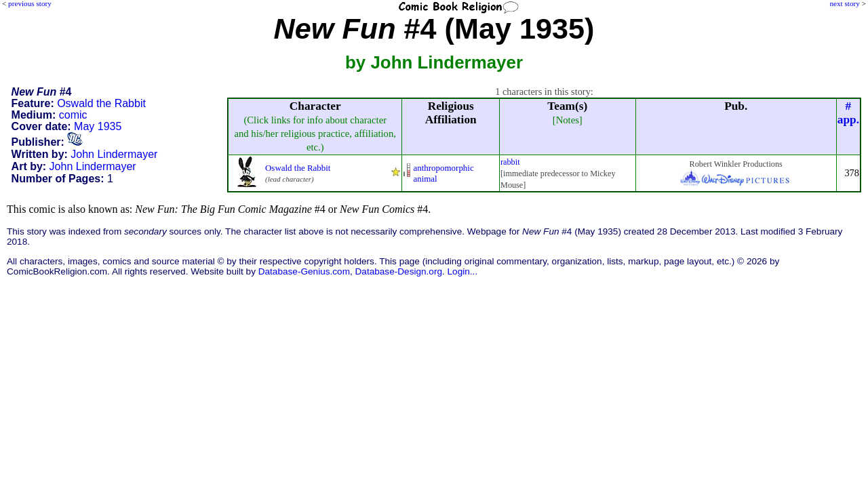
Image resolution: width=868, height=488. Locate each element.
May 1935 (98, 126)
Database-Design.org (399, 271)
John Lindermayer (114, 154)
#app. (848, 113)
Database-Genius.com (304, 271)
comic (73, 115)
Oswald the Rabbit (101, 103)
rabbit (510, 162)
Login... (463, 271)
